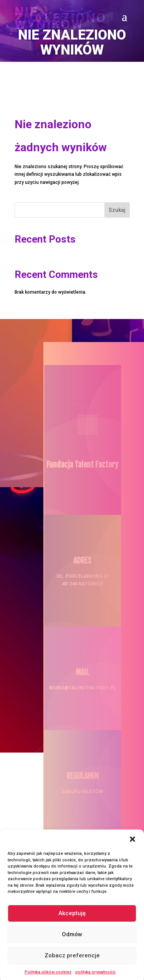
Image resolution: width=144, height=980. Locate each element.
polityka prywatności (95, 977)
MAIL (80, 672)
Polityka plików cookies (48, 977)
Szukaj (117, 210)
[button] (132, 844)
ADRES (80, 561)
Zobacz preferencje (72, 960)
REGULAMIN (80, 776)
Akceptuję (72, 918)
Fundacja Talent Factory (80, 465)
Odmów (72, 939)
